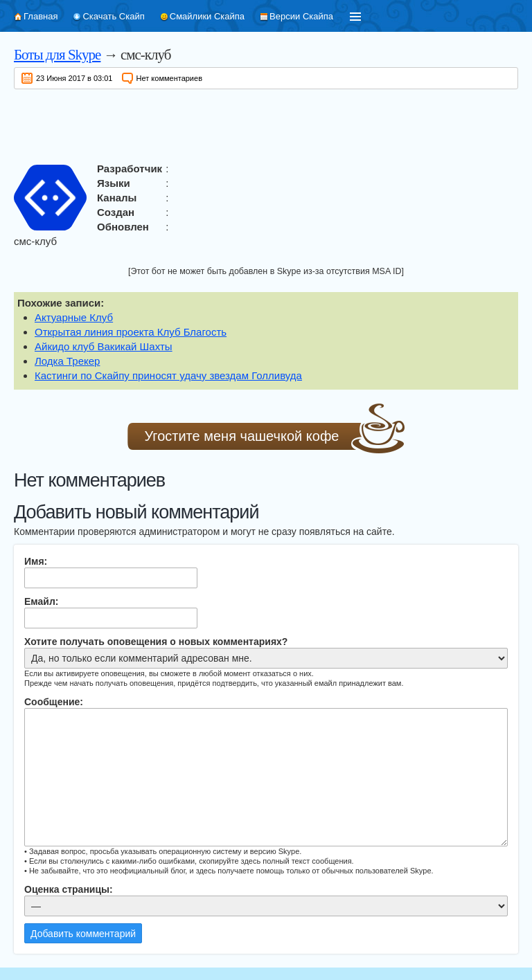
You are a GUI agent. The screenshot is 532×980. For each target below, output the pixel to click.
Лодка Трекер (67, 361)
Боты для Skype (57, 55)
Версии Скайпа (301, 16)
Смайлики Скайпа (207, 16)
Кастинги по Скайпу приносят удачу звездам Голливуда (168, 375)
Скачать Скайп (113, 16)
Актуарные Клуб (74, 317)
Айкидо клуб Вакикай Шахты (104, 346)
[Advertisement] (266, 123)
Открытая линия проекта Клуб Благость (131, 332)
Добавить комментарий (83, 934)
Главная (41, 16)
